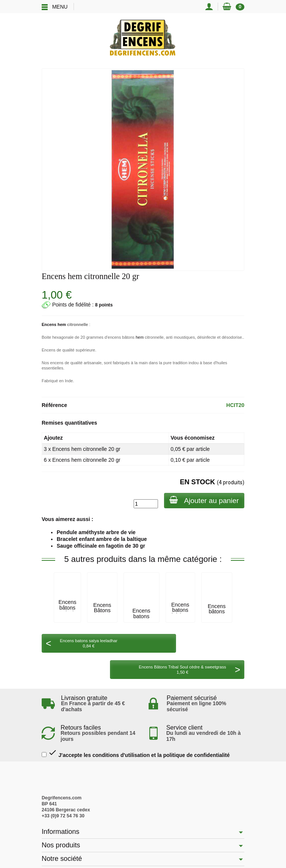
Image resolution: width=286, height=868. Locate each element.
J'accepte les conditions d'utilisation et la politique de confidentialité (136, 727)
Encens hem (54, 324)
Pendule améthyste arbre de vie (96, 532)
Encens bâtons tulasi (68, 607)
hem (139, 337)
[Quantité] (145, 504)
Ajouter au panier (204, 500)
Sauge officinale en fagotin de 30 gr (101, 546)
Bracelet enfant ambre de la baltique (102, 539)
